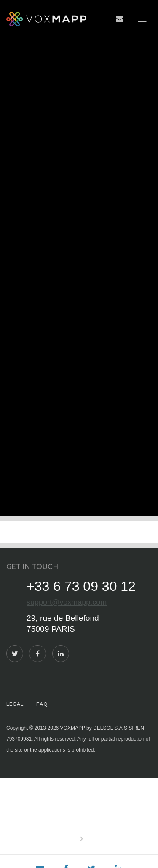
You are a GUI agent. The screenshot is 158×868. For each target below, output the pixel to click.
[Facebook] (37, 654)
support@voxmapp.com (67, 602)
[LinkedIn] (61, 654)
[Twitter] (15, 654)
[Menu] (142, 19)
